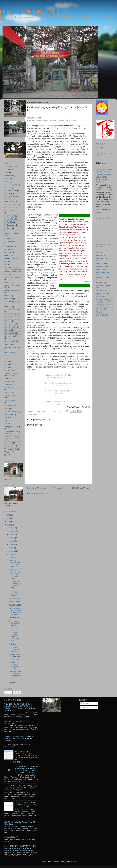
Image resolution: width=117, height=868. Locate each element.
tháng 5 (12, 541)
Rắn (6, 355)
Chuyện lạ (8, 194)
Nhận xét (85, 708)
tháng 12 (13, 528)
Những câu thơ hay (103, 300)
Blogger (73, 862)
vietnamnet (9, 443)
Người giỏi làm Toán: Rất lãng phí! (14, 593)
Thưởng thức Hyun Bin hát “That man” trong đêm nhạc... (14, 574)
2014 (9, 518)
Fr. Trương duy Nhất (12, 241)
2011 (9, 683)
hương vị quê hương (12, 291)
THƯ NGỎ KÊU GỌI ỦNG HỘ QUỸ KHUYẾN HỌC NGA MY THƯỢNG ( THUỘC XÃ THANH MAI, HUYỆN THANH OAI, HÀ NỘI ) (20, 707)
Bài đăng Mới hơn (36, 488)
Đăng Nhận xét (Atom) (43, 493)
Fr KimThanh (9, 216)
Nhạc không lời (10, 324)
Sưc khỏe (8, 361)
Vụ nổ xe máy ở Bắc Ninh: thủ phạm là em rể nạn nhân (15, 611)
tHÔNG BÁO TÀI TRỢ (13, 387)
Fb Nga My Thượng (12, 211)
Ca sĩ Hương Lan (11, 185)
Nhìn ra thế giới (10, 341)
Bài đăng (85, 703)
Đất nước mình (10, 208)
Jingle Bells (13, 557)
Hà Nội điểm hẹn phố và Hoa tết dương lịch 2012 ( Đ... (15, 675)
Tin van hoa (9, 415)
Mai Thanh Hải (101, 291)
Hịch (6, 264)
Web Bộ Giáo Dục (102, 315)
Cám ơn (7, 188)
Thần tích (8, 378)
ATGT (7, 173)
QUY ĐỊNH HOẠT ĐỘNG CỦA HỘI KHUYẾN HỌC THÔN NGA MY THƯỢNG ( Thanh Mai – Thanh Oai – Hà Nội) (26, 770)
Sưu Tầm (8, 370)
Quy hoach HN (10, 352)
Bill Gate (8, 179)
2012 (9, 525)
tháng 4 (12, 544)
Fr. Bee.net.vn (10, 225)
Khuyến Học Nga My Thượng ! (30, 12)
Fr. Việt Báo (9, 246)
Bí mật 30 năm (14, 602)
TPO (6, 424)
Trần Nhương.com (102, 306)
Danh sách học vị (11, 205)
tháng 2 (12, 551)
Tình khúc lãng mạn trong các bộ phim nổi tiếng (15, 585)
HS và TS (8, 283)
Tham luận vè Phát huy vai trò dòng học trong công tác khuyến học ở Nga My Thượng (19, 738)
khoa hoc (8, 307)
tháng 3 (12, 548)
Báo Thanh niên (102, 263)
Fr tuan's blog (9, 219)
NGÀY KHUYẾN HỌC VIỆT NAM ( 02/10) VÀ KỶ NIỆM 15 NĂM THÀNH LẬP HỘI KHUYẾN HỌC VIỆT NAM (21, 788)
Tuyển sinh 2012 (11, 437)
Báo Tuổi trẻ (100, 270)
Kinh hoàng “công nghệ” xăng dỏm (14, 649)
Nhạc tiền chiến (10, 327)
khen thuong (9, 299)
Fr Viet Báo (9, 222)
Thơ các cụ (9, 392)
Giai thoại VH (9, 249)
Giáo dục (8, 252)
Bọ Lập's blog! (101, 283)
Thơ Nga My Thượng (12, 401)
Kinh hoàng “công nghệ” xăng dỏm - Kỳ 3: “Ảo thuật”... (14, 625)
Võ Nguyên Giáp (11, 449)
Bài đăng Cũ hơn (81, 488)
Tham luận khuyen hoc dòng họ (11, 374)
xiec (6, 455)
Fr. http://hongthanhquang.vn (12, 233)
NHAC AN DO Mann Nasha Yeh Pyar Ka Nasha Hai (14, 564)
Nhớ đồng (12, 644)
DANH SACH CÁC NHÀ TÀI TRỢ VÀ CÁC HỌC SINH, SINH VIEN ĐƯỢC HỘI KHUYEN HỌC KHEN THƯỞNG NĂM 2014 (21, 848)
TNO (34, 415)
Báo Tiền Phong (102, 267)
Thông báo (8, 384)
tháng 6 (12, 538)
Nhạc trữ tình (9, 333)
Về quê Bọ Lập (14, 598)
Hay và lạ (8, 261)
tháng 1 (12, 554)
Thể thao (8, 381)
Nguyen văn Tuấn (102, 294)
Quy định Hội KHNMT (13, 347)
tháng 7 (12, 534)
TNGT (7, 418)
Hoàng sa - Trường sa (13, 277)
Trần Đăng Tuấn (102, 309)
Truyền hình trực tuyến (104, 303)
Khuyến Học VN (10, 315)
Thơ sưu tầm (9, 406)
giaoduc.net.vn (10, 255)
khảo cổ (7, 296)
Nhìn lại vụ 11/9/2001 (12, 336)
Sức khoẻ (8, 364)
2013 (9, 521)
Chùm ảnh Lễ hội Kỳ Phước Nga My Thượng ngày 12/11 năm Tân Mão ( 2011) (25, 805)
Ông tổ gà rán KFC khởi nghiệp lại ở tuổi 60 (14, 665)
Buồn (6, 182)
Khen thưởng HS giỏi (12, 302)
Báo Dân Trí (100, 255)
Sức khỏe (8, 367)
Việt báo (99, 312)
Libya (6, 318)
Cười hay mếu (10, 202)
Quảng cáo (9, 344)
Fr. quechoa (9, 238)
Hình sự (7, 274)
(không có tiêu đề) (22, 751)
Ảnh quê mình (10, 166)
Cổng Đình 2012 (15, 605)
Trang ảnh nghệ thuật (12, 427)
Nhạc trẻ (8, 330)
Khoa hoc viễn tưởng (12, 310)
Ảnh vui (7, 169)
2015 (9, 515)
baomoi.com (9, 176)
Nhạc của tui (100, 297)
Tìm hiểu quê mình (11, 412)
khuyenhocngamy (105, 175)
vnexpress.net (10, 446)
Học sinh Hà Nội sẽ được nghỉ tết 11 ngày (15, 657)
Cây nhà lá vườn (11, 191)
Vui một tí (8, 452)
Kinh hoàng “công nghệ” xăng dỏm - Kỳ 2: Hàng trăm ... (14, 637)
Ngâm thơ (8, 321)
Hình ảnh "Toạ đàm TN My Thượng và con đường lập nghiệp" (13, 269)
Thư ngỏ (8, 409)
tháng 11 (13, 531)
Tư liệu (7, 440)
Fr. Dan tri (8, 228)
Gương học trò (10, 258)
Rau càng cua (14, 618)
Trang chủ (59, 488)
